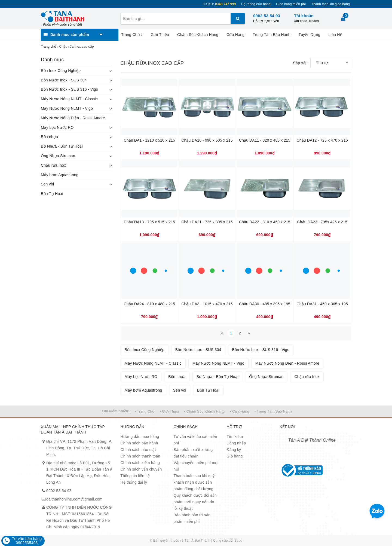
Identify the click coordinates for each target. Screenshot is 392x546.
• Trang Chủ (145, 411)
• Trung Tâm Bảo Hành (273, 411)
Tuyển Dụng (310, 35)
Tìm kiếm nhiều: (115, 411)
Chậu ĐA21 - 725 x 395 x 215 (207, 222)
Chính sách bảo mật (138, 450)
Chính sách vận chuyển (141, 469)
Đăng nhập (236, 443)
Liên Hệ (335, 35)
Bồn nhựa (49, 137)
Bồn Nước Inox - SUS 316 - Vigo (70, 89)
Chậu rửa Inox (53, 165)
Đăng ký (234, 450)
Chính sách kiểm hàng (140, 463)
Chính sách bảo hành (139, 443)
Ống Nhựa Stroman (58, 156)
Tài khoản (304, 16)
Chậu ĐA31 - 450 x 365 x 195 (322, 304)
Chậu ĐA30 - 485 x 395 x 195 (265, 304)
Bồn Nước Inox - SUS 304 (64, 80)
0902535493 (27, 543)
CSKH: (220, 4)
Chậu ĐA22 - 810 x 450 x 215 (265, 222)
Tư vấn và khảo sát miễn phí (195, 440)
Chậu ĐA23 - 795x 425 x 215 (322, 222)
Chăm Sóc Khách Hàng (198, 35)
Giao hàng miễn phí (291, 4)
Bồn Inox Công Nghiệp (61, 71)
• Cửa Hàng (240, 411)
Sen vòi (47, 184)
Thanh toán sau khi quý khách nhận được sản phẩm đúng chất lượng (194, 482)
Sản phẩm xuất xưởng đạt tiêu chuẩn (193, 453)
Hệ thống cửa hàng (256, 4)
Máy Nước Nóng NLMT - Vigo (67, 108)
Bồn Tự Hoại (52, 194)
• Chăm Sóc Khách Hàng (204, 411)
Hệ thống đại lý (134, 482)
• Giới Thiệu (169, 411)
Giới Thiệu (160, 35)
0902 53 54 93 (267, 16)
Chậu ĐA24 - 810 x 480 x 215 (149, 304)
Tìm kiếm (235, 437)
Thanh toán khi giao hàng (331, 4)
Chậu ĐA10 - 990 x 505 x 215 (207, 140)
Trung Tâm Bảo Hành (272, 35)
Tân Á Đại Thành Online (312, 440)
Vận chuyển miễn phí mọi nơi (196, 466)
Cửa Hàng (235, 35)
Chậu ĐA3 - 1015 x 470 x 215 (207, 304)
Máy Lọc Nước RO (57, 127)
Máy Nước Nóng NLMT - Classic (69, 99)
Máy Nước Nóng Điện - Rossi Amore (73, 118)
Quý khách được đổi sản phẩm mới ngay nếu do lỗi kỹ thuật (195, 502)
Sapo (238, 541)
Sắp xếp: (301, 63)
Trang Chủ (132, 35)
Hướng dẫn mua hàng (140, 437)
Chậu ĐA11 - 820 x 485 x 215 (265, 140)
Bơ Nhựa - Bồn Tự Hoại (62, 146)
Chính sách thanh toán (140, 456)
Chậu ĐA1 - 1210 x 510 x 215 (149, 140)
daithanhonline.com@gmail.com (74, 499)
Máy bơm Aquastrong (60, 175)
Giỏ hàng (235, 456)
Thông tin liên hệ (135, 476)
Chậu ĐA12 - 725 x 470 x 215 (322, 140)
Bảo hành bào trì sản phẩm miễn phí (192, 518)
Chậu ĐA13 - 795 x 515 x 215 (149, 222)
